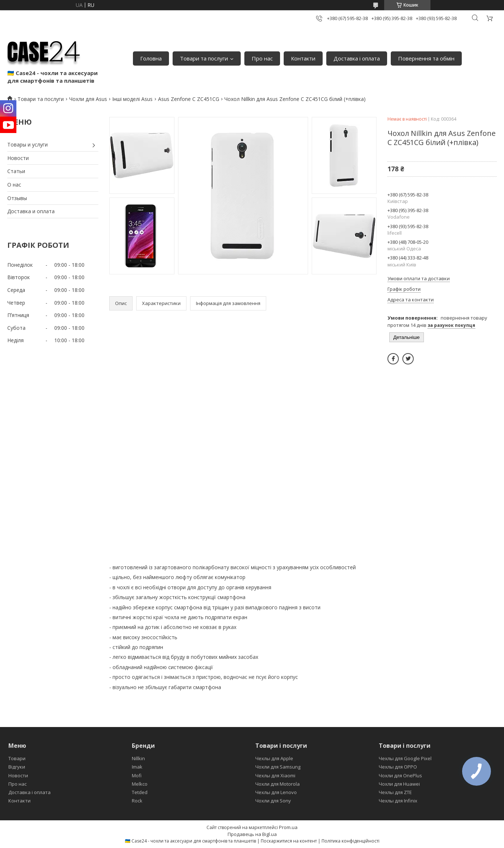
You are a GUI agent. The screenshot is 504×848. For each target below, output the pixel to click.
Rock (137, 801)
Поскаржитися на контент (289, 841)
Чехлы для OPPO (398, 767)
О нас (14, 185)
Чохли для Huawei (399, 784)
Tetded (140, 792)
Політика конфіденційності (351, 841)
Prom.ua (288, 827)
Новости (18, 158)
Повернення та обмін (426, 58)
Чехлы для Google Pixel (405, 758)
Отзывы (17, 198)
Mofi (137, 775)
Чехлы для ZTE (395, 792)
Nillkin (138, 758)
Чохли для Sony (273, 801)
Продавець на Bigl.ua (252, 834)
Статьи (16, 171)
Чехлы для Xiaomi (275, 775)
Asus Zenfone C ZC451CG (189, 99)
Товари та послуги (204, 58)
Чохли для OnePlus (400, 775)
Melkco (140, 784)
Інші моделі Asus (132, 99)
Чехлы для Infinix (398, 801)
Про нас (262, 58)
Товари (17, 758)
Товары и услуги (27, 144)
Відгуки (17, 767)
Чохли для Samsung (278, 767)
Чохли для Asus (88, 99)
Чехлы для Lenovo (276, 792)
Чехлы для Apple (274, 758)
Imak (137, 767)
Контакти (303, 58)
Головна (151, 58)
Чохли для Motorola (277, 784)
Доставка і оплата (357, 58)
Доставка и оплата (31, 211)
